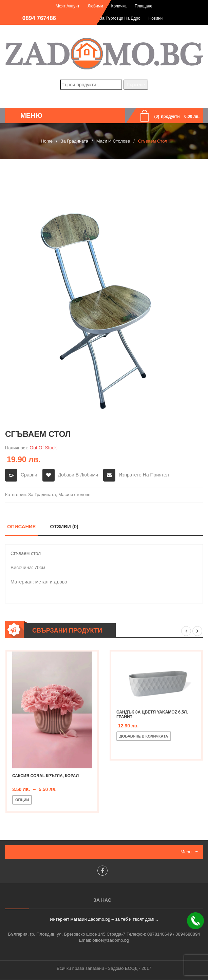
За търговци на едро (120, 18)
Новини (156, 18)
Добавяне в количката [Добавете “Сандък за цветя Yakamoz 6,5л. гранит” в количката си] (144, 737)
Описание (21, 526)
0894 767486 (39, 18)
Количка (119, 6)
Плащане (144, 6)
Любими (95, 6)
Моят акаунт (68, 6)
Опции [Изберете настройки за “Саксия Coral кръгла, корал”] (22, 800)
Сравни (29, 475)
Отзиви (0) (64, 526)
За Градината (74, 141)
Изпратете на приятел (144, 475)
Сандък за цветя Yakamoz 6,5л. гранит (152, 715)
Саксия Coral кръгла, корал (45, 776)
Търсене (136, 85)
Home (47, 141)
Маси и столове (113, 141)
